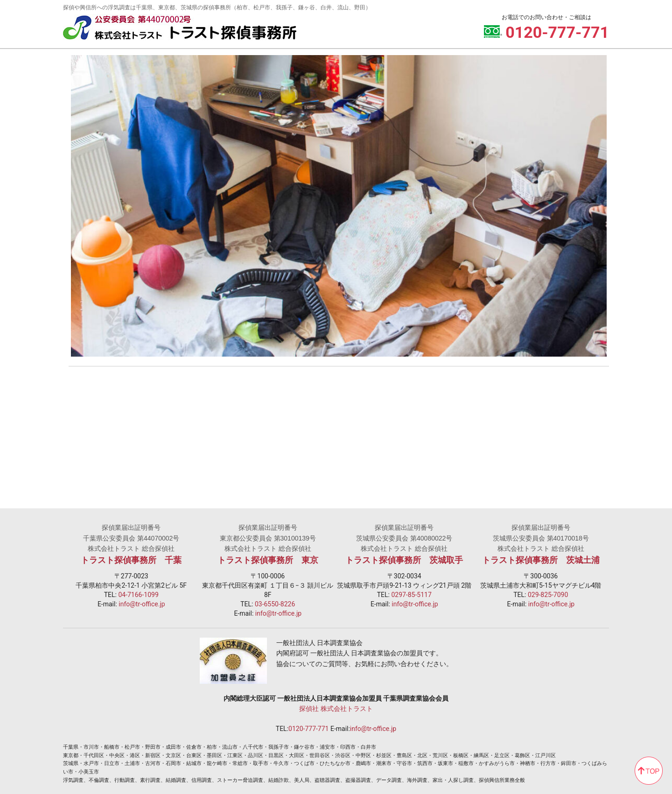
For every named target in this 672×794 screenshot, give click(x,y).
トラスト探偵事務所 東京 (268, 560)
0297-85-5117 (411, 595)
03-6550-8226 (275, 604)
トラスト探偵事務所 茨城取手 (404, 560)
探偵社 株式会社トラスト (336, 709)
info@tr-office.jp (142, 604)
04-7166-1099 (138, 595)
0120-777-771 (308, 729)
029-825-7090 (548, 595)
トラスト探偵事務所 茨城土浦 (541, 560)
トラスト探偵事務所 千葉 (131, 560)
